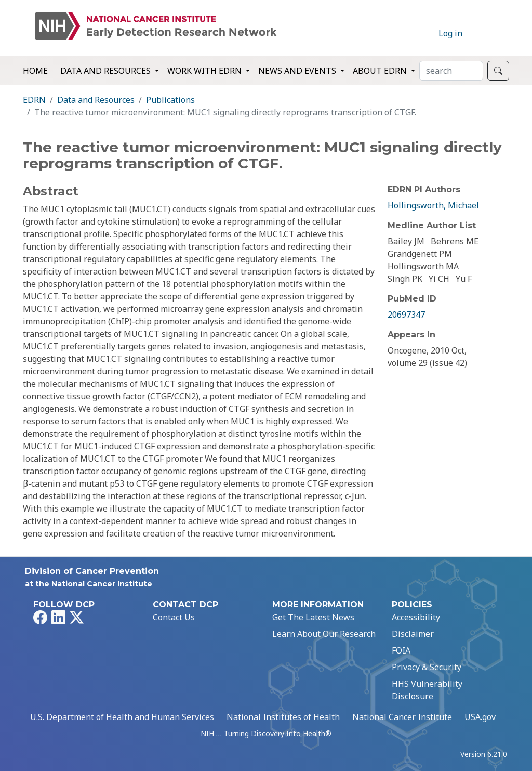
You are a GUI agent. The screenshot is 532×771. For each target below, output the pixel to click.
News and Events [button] (298, 71)
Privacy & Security (427, 667)
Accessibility (416, 617)
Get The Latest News (313, 617)
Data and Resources (96, 100)
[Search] (451, 71)
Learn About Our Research (324, 634)
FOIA (401, 650)
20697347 (406, 315)
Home (35, 71)
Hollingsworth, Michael (433, 205)
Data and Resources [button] (107, 71)
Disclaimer (413, 634)
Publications (170, 100)
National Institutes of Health (283, 717)
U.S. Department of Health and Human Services (122, 717)
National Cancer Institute (402, 717)
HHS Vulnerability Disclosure (427, 690)
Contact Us (174, 617)
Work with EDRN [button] (205, 71)
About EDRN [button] (381, 71)
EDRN (34, 100)
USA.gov (480, 717)
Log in (450, 33)
